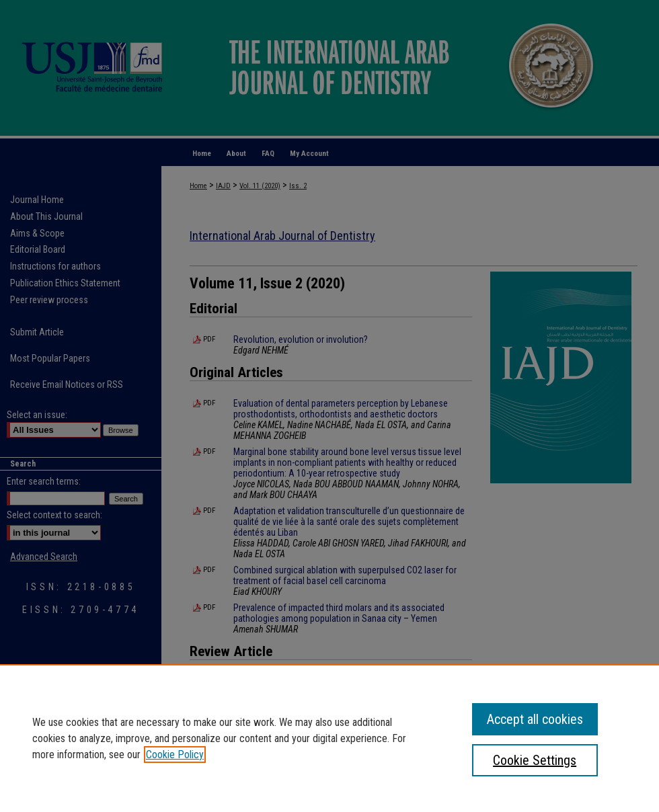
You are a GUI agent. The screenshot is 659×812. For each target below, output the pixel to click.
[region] (329, 738)
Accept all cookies (535, 719)
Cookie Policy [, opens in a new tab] (175, 755)
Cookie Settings (535, 760)
